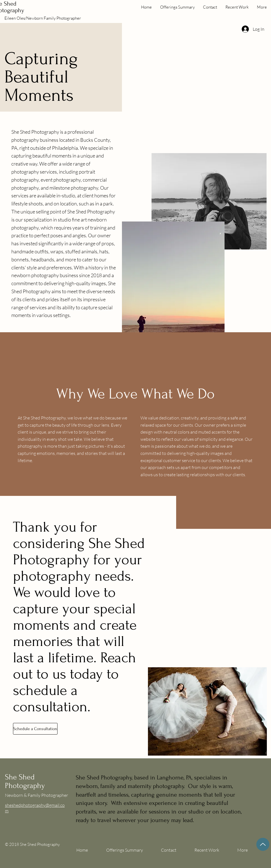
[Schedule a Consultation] (35, 729)
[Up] (263, 844)
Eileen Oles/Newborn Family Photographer (43, 18)
